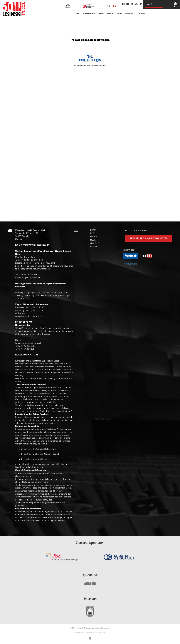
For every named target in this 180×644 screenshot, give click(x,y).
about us (129, 14)
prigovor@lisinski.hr (42, 459)
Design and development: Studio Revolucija (90, 633)
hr (108, 6)
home (77, 14)
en (115, 6)
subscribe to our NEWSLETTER (149, 238)
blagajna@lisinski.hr (31, 278)
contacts (141, 14)
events (110, 14)
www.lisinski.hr (22, 394)
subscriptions (89, 14)
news (101, 14)
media (119, 14)
